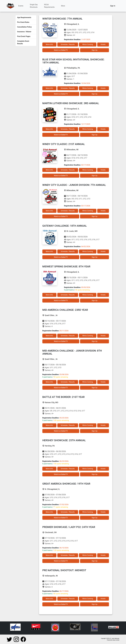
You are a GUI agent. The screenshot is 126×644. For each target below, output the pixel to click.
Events (21, 6)
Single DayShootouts (34, 6)
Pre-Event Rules (23, 22)
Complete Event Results (23, 42)
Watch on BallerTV (61, 50)
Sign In (113, 6)
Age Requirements (24, 17)
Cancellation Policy (24, 27)
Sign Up (95, 50)
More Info (49, 44)
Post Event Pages (24, 36)
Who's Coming (88, 44)
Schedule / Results (68, 44)
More (63, 6)
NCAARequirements (49, 6)
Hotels (103, 44)
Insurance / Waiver (24, 32)
